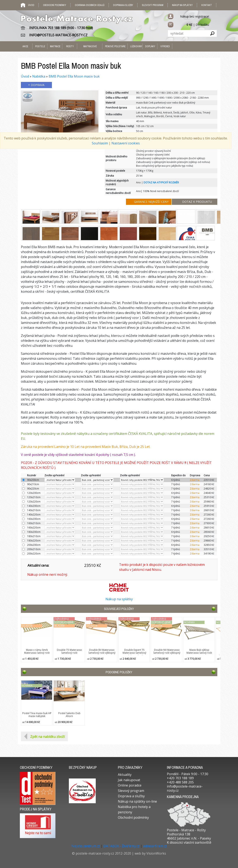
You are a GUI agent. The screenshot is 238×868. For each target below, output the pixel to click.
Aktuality (125, 775)
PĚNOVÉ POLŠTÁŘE (115, 46)
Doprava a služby (123, 5)
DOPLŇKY (150, 46)
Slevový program (153, 5)
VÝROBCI (165, 46)
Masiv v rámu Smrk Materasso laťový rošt (37, 651)
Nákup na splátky (182, 5)
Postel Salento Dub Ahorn (69, 715)
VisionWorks (156, 853)
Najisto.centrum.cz (86, 846)
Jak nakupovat (129, 780)
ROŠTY (70, 46)
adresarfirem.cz (155, 846)
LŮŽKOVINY (135, 46)
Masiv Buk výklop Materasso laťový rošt (199, 651)
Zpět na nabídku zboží (47, 737)
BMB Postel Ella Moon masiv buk (74, 76)
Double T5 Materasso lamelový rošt (69, 651)
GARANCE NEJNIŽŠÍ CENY (151, 202)
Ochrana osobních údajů (90, 5)
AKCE (25, 46)
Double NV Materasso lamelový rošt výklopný (167, 651)
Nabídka (39, 76)
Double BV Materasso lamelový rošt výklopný (102, 651)
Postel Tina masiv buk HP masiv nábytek (37, 715)
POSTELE (40, 46)
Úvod (25, 76)
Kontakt (207, 5)
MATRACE (55, 46)
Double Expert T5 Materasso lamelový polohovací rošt (134, 653)
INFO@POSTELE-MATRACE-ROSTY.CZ (58, 35)
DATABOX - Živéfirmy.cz (121, 846)
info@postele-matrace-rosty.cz (185, 788)
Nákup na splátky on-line (137, 801)
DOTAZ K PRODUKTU (197, 202)
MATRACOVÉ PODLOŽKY (90, 52)
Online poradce (130, 785)
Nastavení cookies (126, 143)
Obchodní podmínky (55, 5)
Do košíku (202, 25)
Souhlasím (100, 143)
